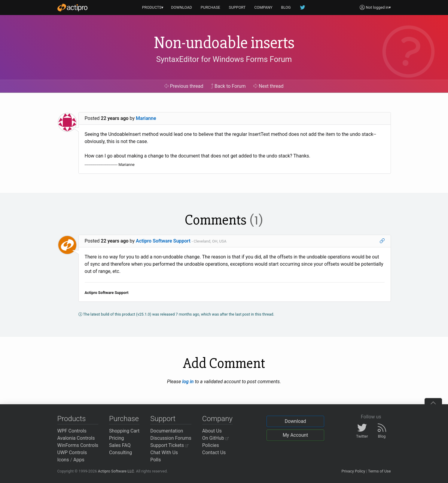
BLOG (286, 7)
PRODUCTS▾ (153, 7)
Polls (155, 460)
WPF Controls (72, 431)
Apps (79, 460)
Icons (63, 460)
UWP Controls (72, 452)
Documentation (167, 431)
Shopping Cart (124, 431)
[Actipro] (72, 8)
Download (295, 421)
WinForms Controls (78, 445)
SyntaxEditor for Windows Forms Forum (224, 59)
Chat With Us (164, 452)
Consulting (120, 452)
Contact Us (214, 452)
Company (217, 419)
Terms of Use (379, 471)
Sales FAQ (120, 445)
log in (188, 382)
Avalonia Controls (76, 438)
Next (268, 86)
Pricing (117, 438)
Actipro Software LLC (116, 471)
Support (163, 419)
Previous (184, 86)
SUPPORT (237, 7)
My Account (296, 435)
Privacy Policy (353, 471)
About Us (212, 431)
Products (72, 419)
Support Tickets (169, 445)
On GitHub (215, 438)
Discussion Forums (171, 438)
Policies (211, 445)
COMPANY (263, 7)
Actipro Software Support (163, 241)
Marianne (146, 118)
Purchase (124, 419)
